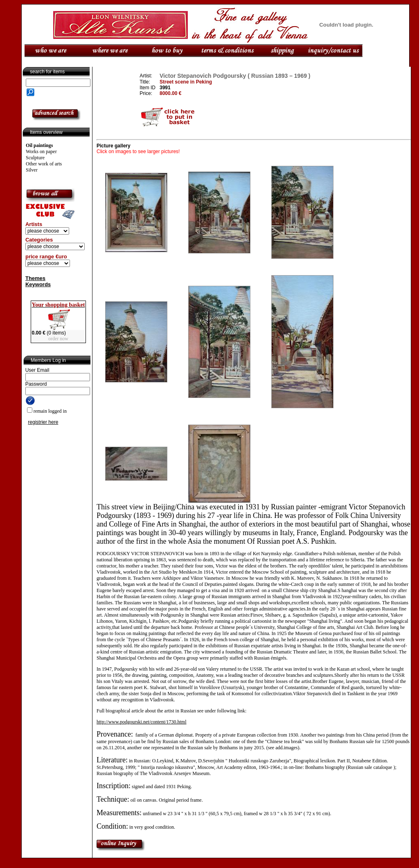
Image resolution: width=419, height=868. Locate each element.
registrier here (43, 422)
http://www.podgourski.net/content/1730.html (142, 722)
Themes (35, 278)
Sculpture (35, 158)
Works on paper (41, 151)
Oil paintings (39, 145)
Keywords (38, 284)
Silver (32, 170)
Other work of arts (44, 164)
